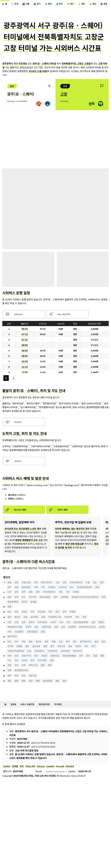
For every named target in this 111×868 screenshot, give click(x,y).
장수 (40, 678)
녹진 (75, 604)
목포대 (27, 625)
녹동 (67, 604)
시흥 (42, 646)
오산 (67, 657)
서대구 (59, 636)
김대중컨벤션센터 (16, 599)
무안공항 (46, 625)
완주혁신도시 (95, 657)
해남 (33, 704)
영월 (59, 657)
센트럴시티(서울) (26, 641)
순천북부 (90, 641)
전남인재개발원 (77, 678)
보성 (28, 630)
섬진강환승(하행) (90, 636)
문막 (71, 625)
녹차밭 (84, 604)
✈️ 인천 (54, 4)
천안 (18, 689)
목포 (18, 625)
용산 (10, 662)
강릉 (10, 588)
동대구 (68, 615)
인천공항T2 (74, 668)
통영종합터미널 (23, 694)
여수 (18, 657)
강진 (18, 588)
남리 (18, 604)
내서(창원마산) (54, 604)
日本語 (16, 791)
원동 (66, 662)
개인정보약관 (49, 728)
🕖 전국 (16, 4)
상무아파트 (47, 636)
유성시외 (84, 662)
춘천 (47, 689)
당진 (26, 609)
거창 (39, 588)
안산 (10, 657)
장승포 (49, 678)
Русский (67, 791)
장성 (18, 678)
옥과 (75, 657)
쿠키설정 (64, 728)
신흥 (79, 646)
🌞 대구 (79, 4)
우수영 (27, 662)
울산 (46, 662)
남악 (26, 604)
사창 (10, 636)
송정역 (41, 641)
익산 (18, 668)
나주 (10, 604)
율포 (94, 662)
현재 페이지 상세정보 (15, 748)
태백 (10, 694)
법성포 (19, 630)
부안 (86, 630)
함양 (18, 704)
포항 (18, 699)
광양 (33, 594)
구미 (63, 594)
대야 (61, 609)
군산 (95, 594)
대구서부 (36, 609)
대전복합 (72, 609)
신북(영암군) (68, 646)
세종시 (11, 641)
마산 (10, 625)
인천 (48, 668)
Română (78, 791)
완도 (83, 657)
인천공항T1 (59, 668)
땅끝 (10, 620)
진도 (33, 683)
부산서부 (76, 630)
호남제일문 (53, 704)
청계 (26, 689)
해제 (41, 704)
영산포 (42, 657)
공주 (26, 594)
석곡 (76, 636)
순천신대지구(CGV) (17, 646)
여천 (26, 657)
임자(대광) (88, 668)
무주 (56, 625)
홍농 (64, 704)
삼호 (26, 636)
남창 (41, 604)
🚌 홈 (5, 4)
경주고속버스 (51, 588)
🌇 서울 (29, 4)
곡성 (10, 594)
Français (45, 791)
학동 (10, 704)
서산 (68, 636)
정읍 (10, 683)
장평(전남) (61, 678)
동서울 (78, 615)
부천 (94, 630)
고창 (71, 588)
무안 (36, 625)
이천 (10, 668)
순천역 (33, 646)
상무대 (35, 636)
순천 (80, 641)
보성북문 (38, 630)
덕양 (44, 615)
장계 (10, 678)
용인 (18, 662)
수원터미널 (61, 641)
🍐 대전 (91, 4)
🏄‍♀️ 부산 (66, 4)
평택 (10, 699)
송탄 (50, 641)
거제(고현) (29, 588)
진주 (51, 683)
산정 (18, 636)
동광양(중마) (55, 615)
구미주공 (85, 594)
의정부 (103, 662)
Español (56, 791)
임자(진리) (13, 673)
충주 (55, 689)
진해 (73, 683)
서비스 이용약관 (30, 728)
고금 (64, 588)
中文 (24, 791)
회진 (71, 704)
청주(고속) (36, 689)
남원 (33, 604)
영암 (51, 657)
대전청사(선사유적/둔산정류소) (23, 615)
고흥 (97, 588)
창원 (10, 689)
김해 (30, 599)
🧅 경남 (103, 4)
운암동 (37, 662)
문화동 (81, 625)
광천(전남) (44, 594)
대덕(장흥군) (50, 609)
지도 (26, 683)
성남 (104, 636)
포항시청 (36, 699)
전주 (90, 678)
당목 (18, 609)
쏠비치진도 (13, 652)
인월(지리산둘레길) (33, 668)
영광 (33, 657)
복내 (48, 630)
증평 (18, 683)
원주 (74, 662)
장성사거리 (29, 678)
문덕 (64, 625)
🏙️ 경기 (41, 4)
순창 (72, 641)
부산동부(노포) (61, 630)
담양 (10, 609)
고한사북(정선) (84, 588)
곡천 (18, 594)
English (7, 791)
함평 (26, 704)
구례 (55, 594)
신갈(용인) (53, 646)
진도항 (42, 683)
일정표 (15, 728)
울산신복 (56, 662)
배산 (10, 630)
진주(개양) (62, 683)
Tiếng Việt (33, 791)
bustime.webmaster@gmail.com (63, 796)
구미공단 (73, 594)
